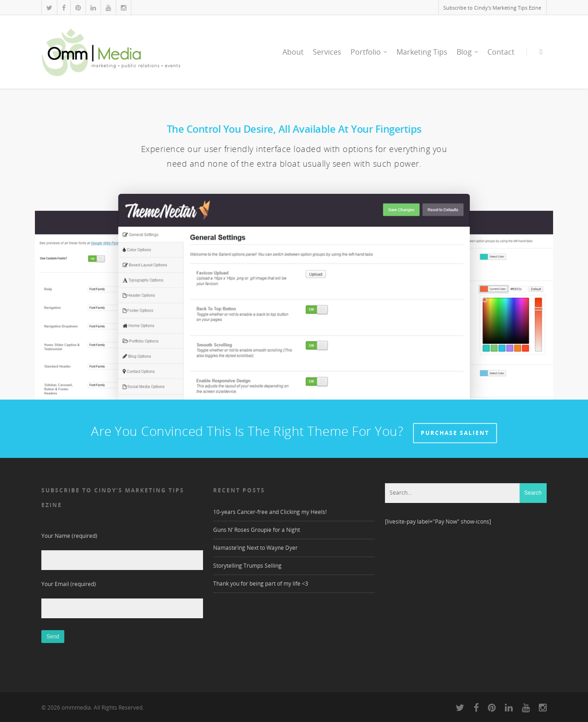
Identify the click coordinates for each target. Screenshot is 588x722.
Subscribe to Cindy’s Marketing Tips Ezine (492, 8)
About (293, 52)
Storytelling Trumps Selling (247, 566)
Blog (468, 52)
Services (327, 52)
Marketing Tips (422, 52)
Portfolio (369, 52)
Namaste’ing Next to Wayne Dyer (255, 548)
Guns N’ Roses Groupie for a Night (257, 530)
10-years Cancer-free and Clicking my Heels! (270, 512)
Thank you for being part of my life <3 (261, 584)
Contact (501, 52)
